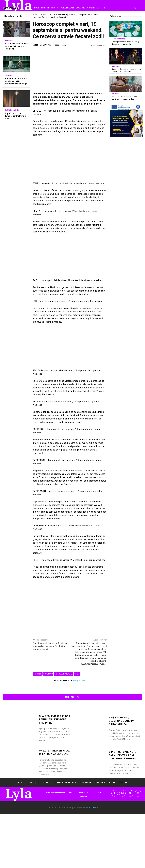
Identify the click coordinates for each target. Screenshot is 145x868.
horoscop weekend (64, 674)
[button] (135, 8)
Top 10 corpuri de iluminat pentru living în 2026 (16, 116)
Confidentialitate (54, 793)
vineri (77, 674)
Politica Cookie (67, 793)
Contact (98, 793)
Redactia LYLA (45, 45)
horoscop (48, 674)
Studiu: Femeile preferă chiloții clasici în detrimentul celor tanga (16, 81)
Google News (79, 680)
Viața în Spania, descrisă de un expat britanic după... (123, 721)
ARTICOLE (9, 40)
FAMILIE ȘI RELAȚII (119, 39)
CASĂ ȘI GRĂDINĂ (12, 110)
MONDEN (115, 93)
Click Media (92, 808)
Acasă (35, 14)
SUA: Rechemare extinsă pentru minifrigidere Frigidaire (16, 46)
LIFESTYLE (9, 75)
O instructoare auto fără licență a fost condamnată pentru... (124, 755)
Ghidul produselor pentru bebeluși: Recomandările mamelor (125, 43)
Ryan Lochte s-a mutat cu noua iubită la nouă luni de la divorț (126, 97)
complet (37, 674)
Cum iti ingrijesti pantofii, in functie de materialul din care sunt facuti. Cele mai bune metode (50, 646)
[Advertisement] (70, 69)
